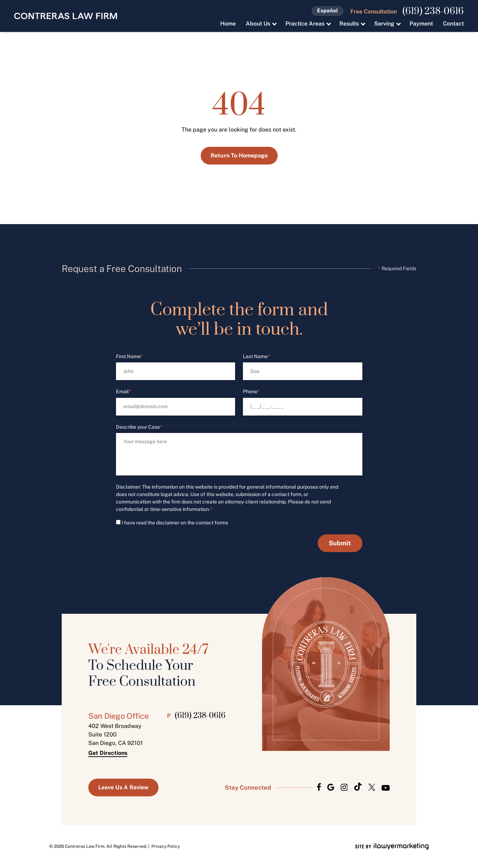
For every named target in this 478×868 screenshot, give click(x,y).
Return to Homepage (239, 155)
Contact (453, 24)
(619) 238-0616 (433, 12)
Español (327, 10)
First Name (130, 357)
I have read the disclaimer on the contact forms (175, 523)
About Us (258, 24)
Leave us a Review (123, 787)
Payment (421, 24)
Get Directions (108, 753)
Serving (384, 24)
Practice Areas (305, 24)
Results (349, 24)
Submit (340, 543)
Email (124, 392)
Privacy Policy (166, 846)
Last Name (257, 357)
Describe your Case (139, 427)
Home (228, 24)
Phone (251, 392)
